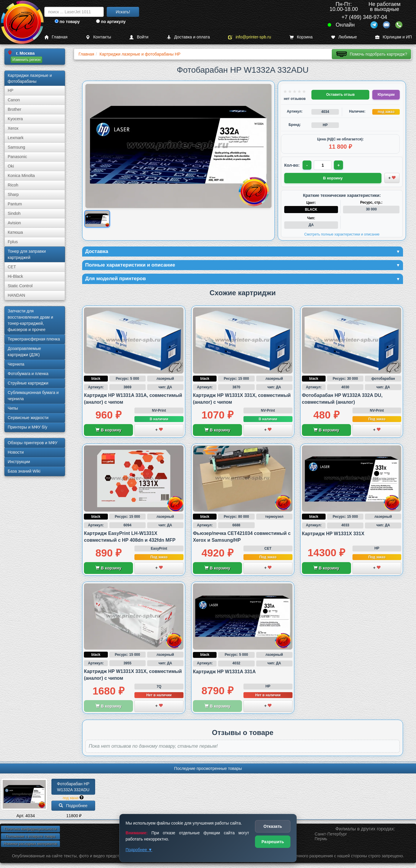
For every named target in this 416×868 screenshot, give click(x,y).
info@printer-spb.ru (250, 37)
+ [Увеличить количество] (339, 165)
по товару (67, 22)
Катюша (15, 232)
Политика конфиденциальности (30, 830)
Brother (14, 109)
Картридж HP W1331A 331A (224, 673)
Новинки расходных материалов (30, 845)
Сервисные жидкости (28, 418)
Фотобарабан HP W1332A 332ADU (74, 788)
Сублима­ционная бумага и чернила (33, 396)
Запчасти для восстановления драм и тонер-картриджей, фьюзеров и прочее (30, 320)
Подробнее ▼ (139, 850)
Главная (56, 37)
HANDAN (16, 295)
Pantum (15, 204)
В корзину (108, 431)
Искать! (123, 12)
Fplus (13, 242)
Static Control (20, 286)
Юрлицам (386, 95)
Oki (11, 166)
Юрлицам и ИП (394, 37)
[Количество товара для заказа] (323, 165)
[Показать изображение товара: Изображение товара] (97, 219)
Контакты (98, 37)
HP (10, 90)
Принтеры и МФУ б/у (27, 427)
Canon (14, 100)
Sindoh (14, 213)
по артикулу (111, 22)
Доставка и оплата (188, 37)
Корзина (301, 37)
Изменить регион (26, 60)
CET (12, 267)
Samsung (16, 147)
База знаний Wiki (24, 471)
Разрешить (273, 842)
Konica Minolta (21, 176)
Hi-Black (15, 276)
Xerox (13, 128)
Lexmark (16, 138)
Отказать (273, 826)
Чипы (13, 408)
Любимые (344, 37)
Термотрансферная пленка (34, 339)
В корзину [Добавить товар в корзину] (333, 178)
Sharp (13, 194)
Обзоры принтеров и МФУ (32, 443)
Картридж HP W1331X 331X (333, 534)
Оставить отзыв (340, 95)
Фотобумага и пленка (28, 374)
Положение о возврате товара (30, 837)
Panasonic (17, 157)
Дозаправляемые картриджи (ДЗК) (24, 352)
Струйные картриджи (28, 383)
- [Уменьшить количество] (307, 165)
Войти (139, 37)
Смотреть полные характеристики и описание (342, 234)
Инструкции (19, 462)
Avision (14, 223)
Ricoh (13, 185)
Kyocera (15, 119)
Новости (16, 452)
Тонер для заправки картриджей (27, 254)
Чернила (16, 364)
